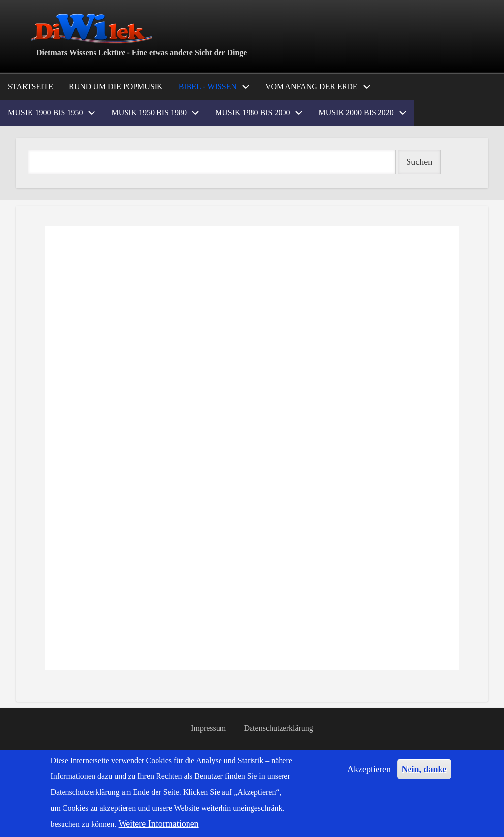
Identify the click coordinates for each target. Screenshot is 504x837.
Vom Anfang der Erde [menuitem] (312, 86)
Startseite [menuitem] (31, 86)
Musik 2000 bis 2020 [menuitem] (356, 113)
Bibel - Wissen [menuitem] (208, 86)
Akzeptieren (369, 769)
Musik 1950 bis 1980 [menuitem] (149, 113)
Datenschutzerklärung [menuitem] (279, 728)
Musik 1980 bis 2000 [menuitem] (252, 113)
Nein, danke (424, 769)
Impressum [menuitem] (208, 728)
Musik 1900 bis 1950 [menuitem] (45, 113)
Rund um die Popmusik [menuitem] (116, 86)
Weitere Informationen (159, 824)
